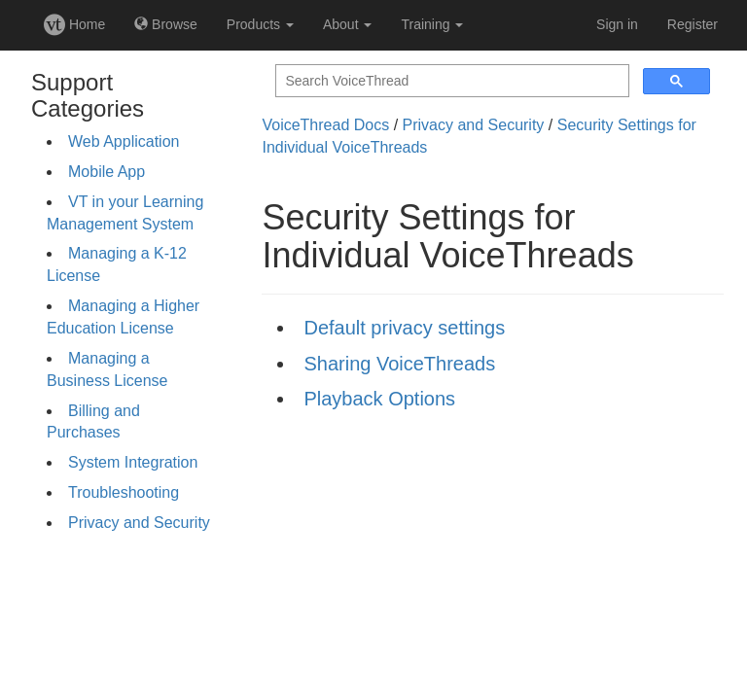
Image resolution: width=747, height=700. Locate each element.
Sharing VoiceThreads (399, 364)
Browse (166, 24)
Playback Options (379, 399)
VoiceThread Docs (325, 125)
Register (693, 24)
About (347, 24)
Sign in (617, 24)
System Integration (133, 462)
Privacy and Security (139, 523)
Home (74, 24)
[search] (450, 81)
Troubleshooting (124, 492)
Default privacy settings (404, 328)
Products (260, 24)
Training (432, 24)
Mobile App (107, 172)
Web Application (124, 141)
